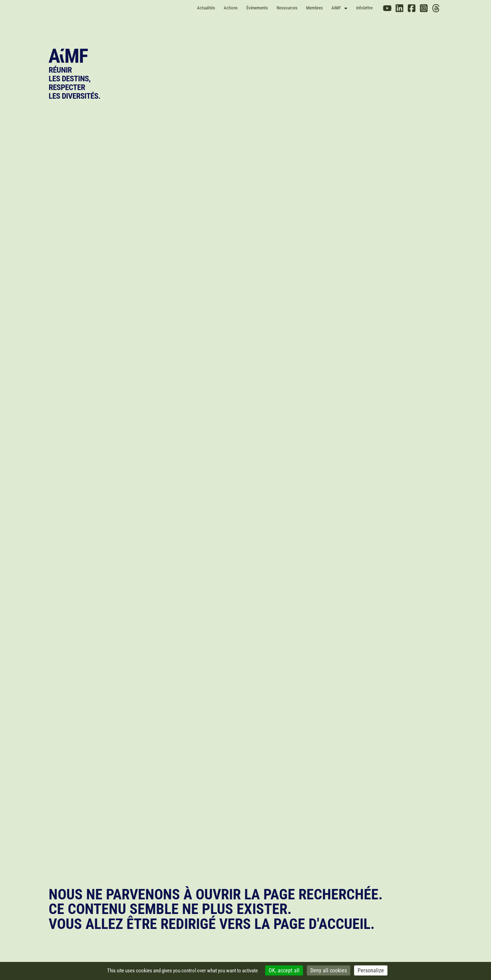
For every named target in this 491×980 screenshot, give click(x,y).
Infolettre (364, 8)
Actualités (206, 8)
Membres (314, 8)
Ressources (287, 8)
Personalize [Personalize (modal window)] (371, 970)
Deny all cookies (329, 970)
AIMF (339, 8)
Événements (257, 8)
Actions (231, 8)
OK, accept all (284, 970)
